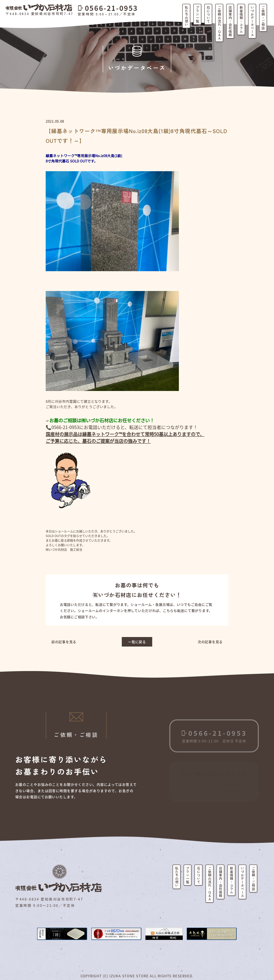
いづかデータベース (252, 21)
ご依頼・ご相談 (263, 18)
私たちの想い (186, 16)
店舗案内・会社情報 (230, 21)
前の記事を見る (64, 642)
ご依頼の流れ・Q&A (219, 23)
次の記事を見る (210, 642)
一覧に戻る (137, 642)
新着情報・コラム (241, 19)
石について (208, 14)
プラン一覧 (198, 14)
